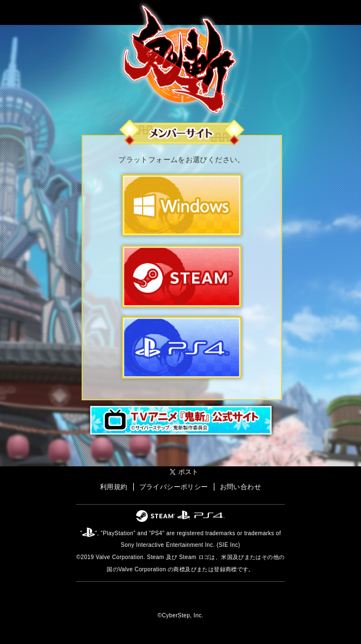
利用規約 (114, 487)
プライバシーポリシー (174, 487)
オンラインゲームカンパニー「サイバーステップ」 (181, 598)
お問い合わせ (240, 487)
